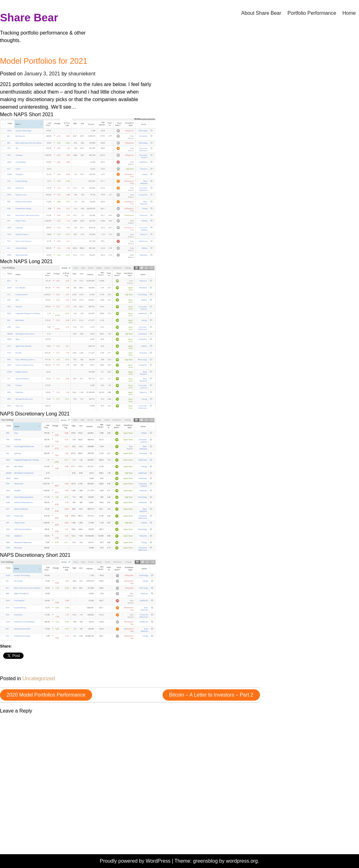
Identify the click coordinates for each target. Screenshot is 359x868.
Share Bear (29, 17)
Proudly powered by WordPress (136, 861)
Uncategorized (39, 678)
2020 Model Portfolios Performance (46, 695)
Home (349, 13)
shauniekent (82, 74)
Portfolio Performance (312, 13)
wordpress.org (242, 861)
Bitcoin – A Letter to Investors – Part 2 (211, 695)
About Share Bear (261, 13)
